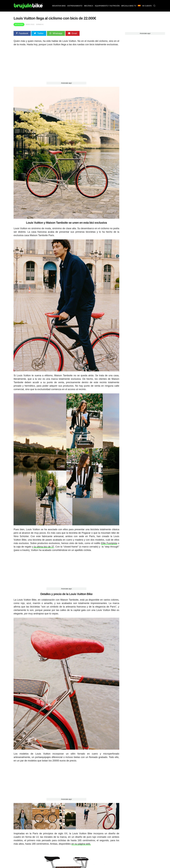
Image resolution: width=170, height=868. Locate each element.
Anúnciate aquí (66, 83)
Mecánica (89, 6)
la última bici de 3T (44, 547)
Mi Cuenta (147, 6)
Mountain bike (59, 6)
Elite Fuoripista (109, 543)
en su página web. (81, 844)
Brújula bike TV (129, 6)
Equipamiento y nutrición (107, 6)
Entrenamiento (75, 6)
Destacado (19, 24)
